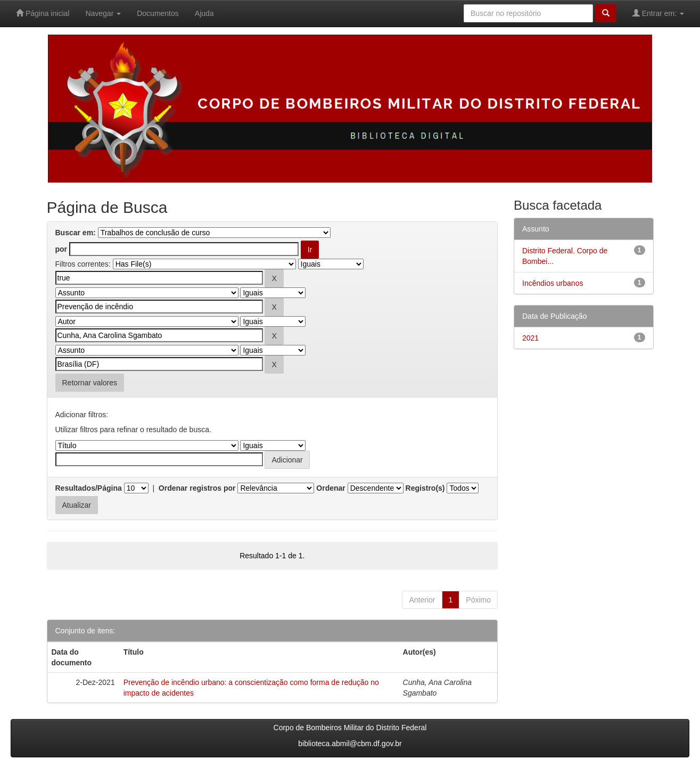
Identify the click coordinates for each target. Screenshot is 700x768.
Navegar (103, 13)
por (61, 249)
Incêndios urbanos (553, 283)
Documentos (158, 13)
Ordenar (331, 488)
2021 (530, 338)
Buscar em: (76, 233)
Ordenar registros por (197, 488)
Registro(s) (425, 488)
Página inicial (43, 13)
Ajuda (204, 13)
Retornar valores (90, 383)
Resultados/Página (89, 488)
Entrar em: (658, 13)
